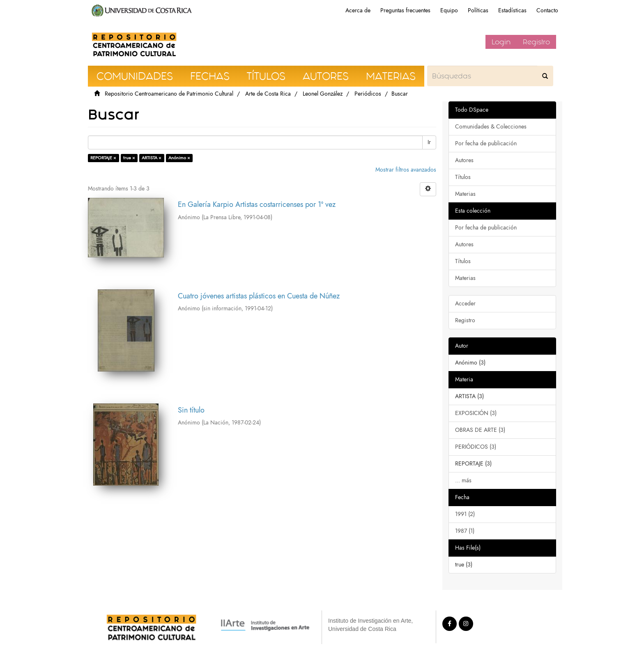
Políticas (478, 10)
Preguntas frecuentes (405, 10)
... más (463, 480)
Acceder (465, 304)
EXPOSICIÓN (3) (476, 413)
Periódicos (368, 94)
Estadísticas (512, 10)
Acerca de (358, 10)
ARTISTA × (152, 158)
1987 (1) (465, 531)
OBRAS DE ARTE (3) (480, 430)
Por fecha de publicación (486, 143)
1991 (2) (465, 514)
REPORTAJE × (103, 158)
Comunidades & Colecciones (491, 127)
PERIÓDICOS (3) (476, 447)
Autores (464, 160)
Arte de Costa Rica (268, 94)
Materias (465, 194)
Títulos (463, 177)
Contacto (547, 10)
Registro (536, 42)
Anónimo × (179, 158)
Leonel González (323, 94)
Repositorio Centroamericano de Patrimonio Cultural (169, 94)
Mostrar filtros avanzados (406, 170)
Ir (429, 142)
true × (129, 158)
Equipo (449, 10)
